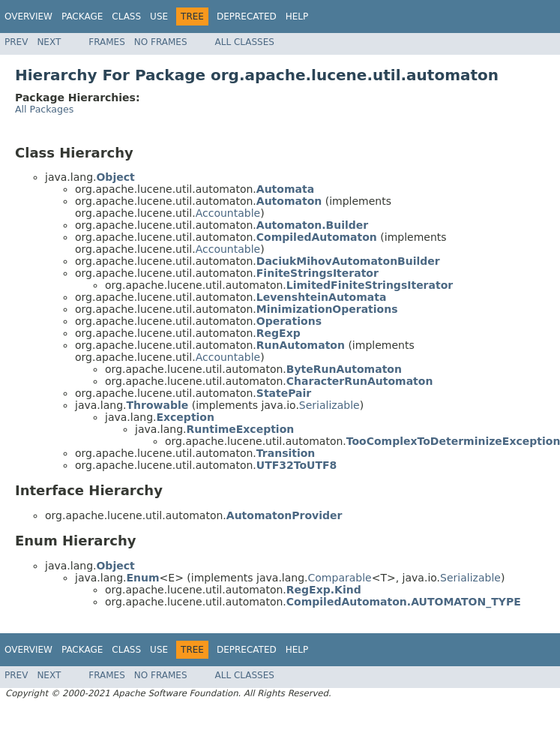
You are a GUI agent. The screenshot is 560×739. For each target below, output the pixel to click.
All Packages (44, 109)
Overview (28, 17)
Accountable (228, 213)
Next (49, 42)
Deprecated (247, 17)
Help (297, 17)
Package (82, 17)
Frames (107, 42)
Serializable (329, 405)
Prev (16, 42)
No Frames (161, 42)
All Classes (245, 42)
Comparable (340, 578)
